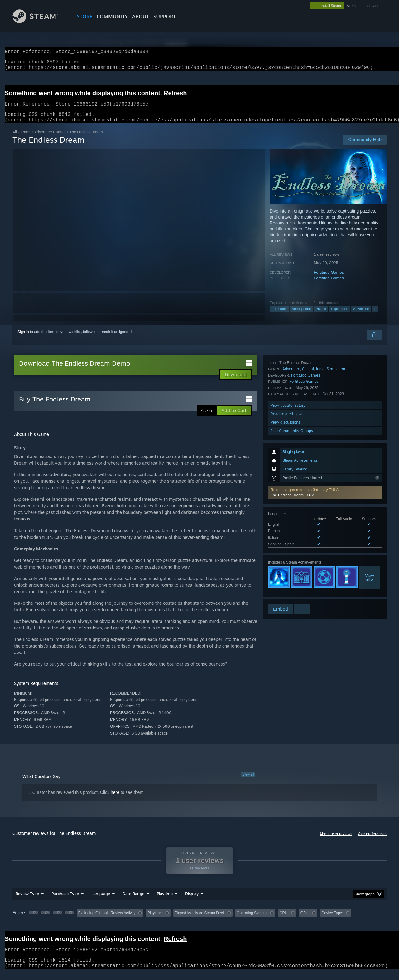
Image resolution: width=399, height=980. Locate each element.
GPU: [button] (305, 920)
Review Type (27, 901)
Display (192, 901)
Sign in (23, 339)
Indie (320, 533)
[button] (325, 412)
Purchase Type (65, 901)
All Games (21, 139)
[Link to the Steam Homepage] (40, 21)
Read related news (287, 578)
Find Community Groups (292, 595)
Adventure (361, 316)
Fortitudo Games (329, 280)
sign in (352, 6)
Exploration (340, 316)
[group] (199, 921)
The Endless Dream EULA (293, 415)
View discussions (285, 586)
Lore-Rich (279, 316)
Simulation (336, 533)
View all (248, 782)
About (141, 17)
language (372, 6)
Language (101, 901)
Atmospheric (301, 316)
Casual (308, 533)
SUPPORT (165, 17)
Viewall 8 (370, 497)
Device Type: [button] (332, 920)
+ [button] (375, 316)
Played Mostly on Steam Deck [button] (200, 920)
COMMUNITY (112, 17)
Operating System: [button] (252, 920)
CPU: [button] (284, 920)
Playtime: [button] (155, 920)
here (115, 800)
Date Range (133, 901)
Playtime (165, 901)
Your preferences (372, 841)
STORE (85, 17)
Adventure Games (50, 139)
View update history (288, 569)
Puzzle (321, 316)
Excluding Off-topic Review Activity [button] (107, 920)
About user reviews (336, 841)
